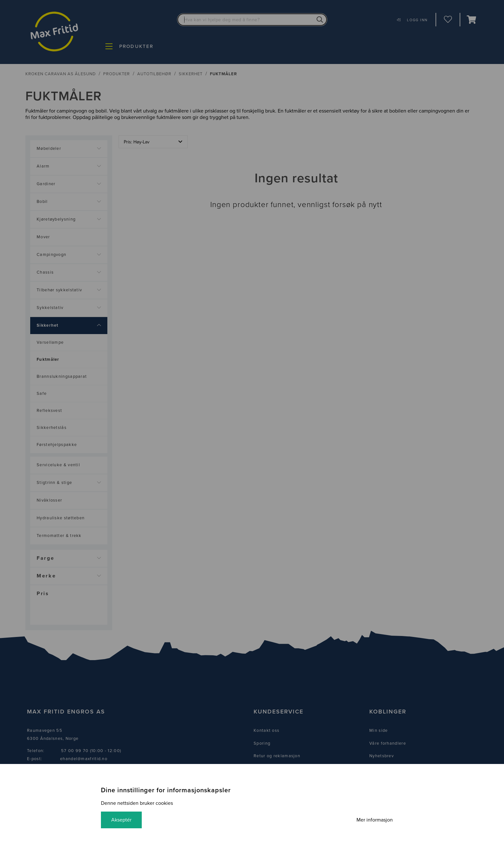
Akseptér (121, 820)
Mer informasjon (375, 820)
